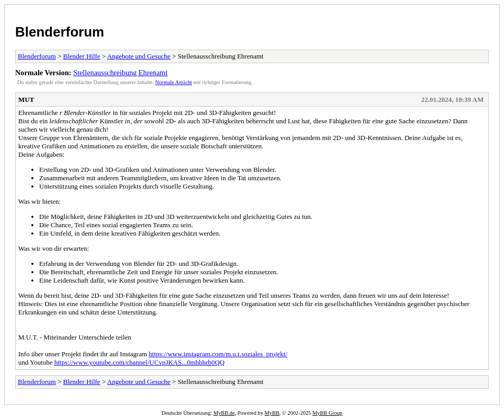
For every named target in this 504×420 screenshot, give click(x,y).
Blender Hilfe (82, 56)
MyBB (272, 413)
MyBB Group (327, 413)
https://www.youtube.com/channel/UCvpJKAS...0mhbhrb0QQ (139, 362)
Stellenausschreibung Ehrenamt (120, 73)
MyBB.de (224, 413)
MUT (26, 100)
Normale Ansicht (174, 82)
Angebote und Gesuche (139, 56)
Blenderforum (60, 32)
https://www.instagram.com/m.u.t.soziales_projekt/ (218, 354)
